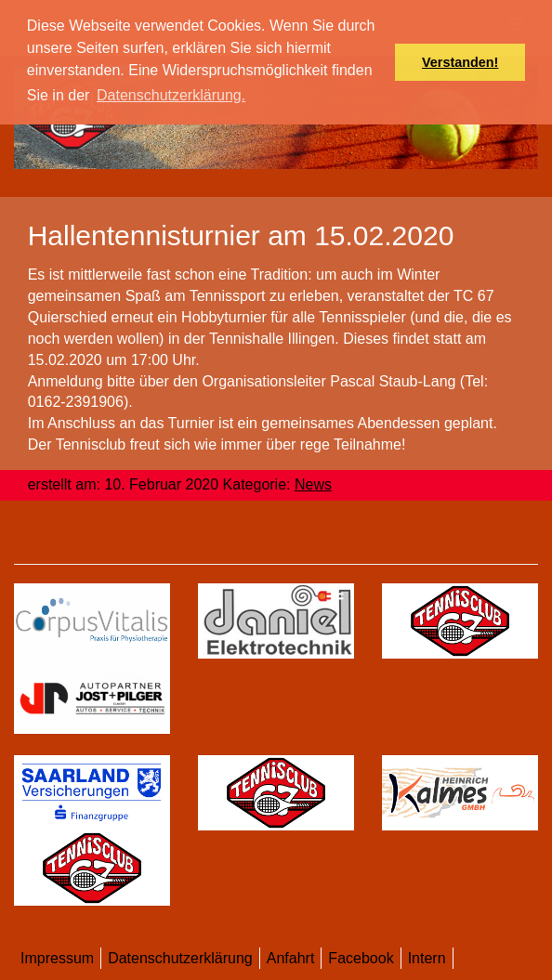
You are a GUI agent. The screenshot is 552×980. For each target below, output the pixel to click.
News (313, 484)
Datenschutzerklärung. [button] (171, 95)
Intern (427, 958)
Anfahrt (291, 958)
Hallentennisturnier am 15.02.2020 (241, 235)
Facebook (361, 958)
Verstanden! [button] (460, 62)
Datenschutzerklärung (180, 958)
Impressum (57, 958)
